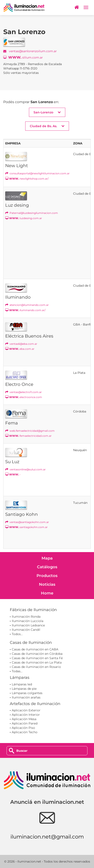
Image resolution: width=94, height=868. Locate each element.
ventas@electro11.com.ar (23, 392)
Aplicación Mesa (24, 719)
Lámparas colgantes (27, 693)
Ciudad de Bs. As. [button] (47, 126)
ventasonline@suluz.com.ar (25, 469)
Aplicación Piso (23, 728)
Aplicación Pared (25, 723)
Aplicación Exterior (26, 710)
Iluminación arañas (26, 697)
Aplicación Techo (25, 732)
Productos (47, 576)
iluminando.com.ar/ (25, 310)
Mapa (47, 558)
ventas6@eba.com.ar (21, 344)
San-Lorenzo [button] (47, 112)
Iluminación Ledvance (28, 625)
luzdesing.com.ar (24, 218)
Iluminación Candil (26, 630)
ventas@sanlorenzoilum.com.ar (30, 51)
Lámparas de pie (24, 689)
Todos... (17, 634)
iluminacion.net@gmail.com (47, 837)
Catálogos (47, 567)
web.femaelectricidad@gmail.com (30, 431)
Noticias (47, 584)
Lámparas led (22, 684)
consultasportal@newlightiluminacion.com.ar (37, 173)
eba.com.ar (20, 349)
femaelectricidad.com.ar (28, 436)
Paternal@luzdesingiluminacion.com (32, 213)
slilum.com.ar (23, 57)
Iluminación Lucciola (28, 621)
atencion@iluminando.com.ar (27, 305)
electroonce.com (24, 397)
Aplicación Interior (26, 715)
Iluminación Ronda (26, 617)
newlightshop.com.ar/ (27, 179)
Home (47, 593)
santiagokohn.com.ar (26, 527)
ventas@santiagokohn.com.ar (27, 522)
